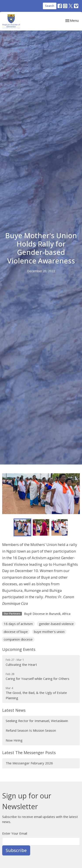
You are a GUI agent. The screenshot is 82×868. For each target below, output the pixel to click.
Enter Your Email (15, 833)
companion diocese (18, 639)
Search (50, 6)
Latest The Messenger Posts (29, 753)
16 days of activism (18, 624)
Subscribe (16, 850)
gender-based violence (56, 624)
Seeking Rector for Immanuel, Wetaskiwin (37, 721)
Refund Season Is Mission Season (31, 730)
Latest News (14, 710)
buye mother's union (49, 632)
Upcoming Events (19, 649)
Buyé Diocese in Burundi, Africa (47, 614)
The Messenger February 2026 (29, 763)
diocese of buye (16, 632)
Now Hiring (14, 740)
